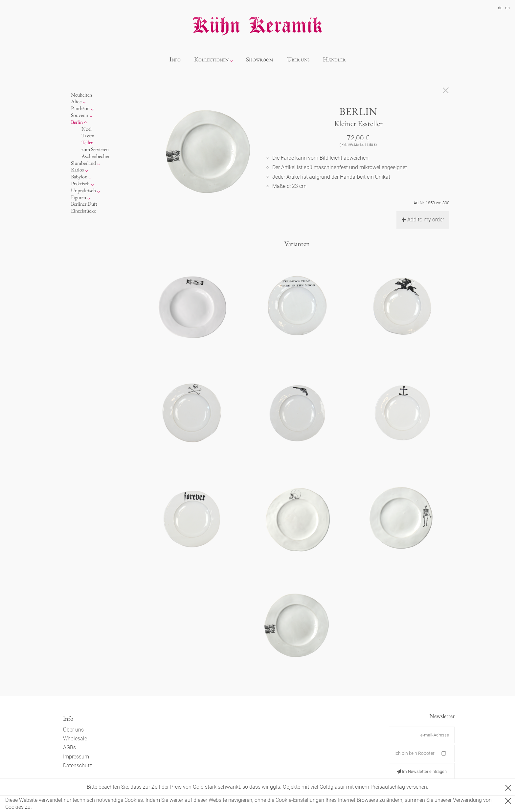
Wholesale (75, 739)
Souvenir (80, 115)
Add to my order (423, 220)
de (500, 8)
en (507, 8)
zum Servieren (95, 149)
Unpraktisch (83, 190)
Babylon (79, 177)
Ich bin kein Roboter (414, 753)
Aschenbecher (95, 156)
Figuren (78, 197)
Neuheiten (81, 95)
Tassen (88, 135)
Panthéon (80, 108)
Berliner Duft (84, 204)
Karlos (77, 170)
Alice (76, 101)
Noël (87, 129)
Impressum (76, 757)
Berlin (77, 122)
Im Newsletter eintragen (422, 771)
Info (175, 59)
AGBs (69, 747)
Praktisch (80, 183)
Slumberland (83, 163)
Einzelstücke (83, 211)
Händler (334, 59)
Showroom (260, 59)
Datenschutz (78, 766)
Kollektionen (211, 59)
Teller (87, 142)
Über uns (298, 59)
